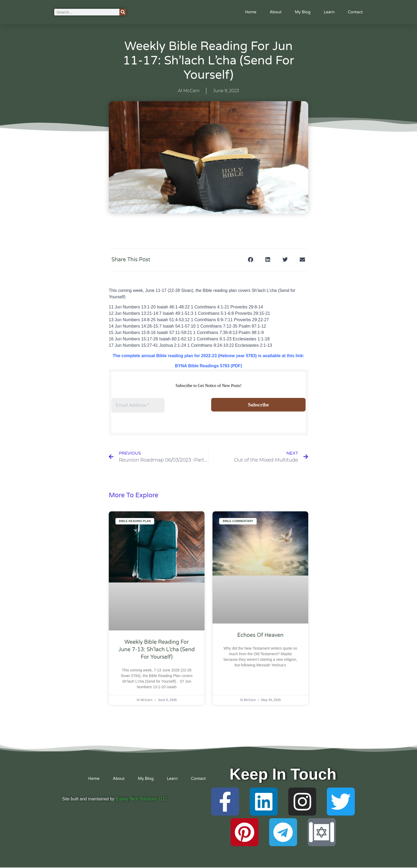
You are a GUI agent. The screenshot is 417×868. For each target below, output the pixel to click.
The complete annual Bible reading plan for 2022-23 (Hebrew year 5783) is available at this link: (208, 356)
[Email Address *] (138, 405)
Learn (329, 12)
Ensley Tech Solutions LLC (141, 799)
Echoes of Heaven (260, 636)
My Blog (303, 12)
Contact (355, 12)
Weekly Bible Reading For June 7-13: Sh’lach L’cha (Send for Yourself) (157, 650)
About (276, 12)
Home (251, 12)
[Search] (123, 12)
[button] (250, 260)
